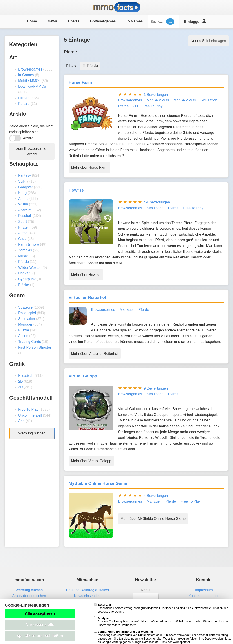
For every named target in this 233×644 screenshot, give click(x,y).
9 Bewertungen (156, 388)
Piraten (24, 227)
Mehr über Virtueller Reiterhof (95, 354)
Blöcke (24, 285)
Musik (23, 256)
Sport (22, 222)
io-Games (26, 75)
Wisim (23, 204)
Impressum (204, 590)
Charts (74, 21)
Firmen (24, 98)
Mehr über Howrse (86, 275)
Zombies (25, 250)
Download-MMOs (32, 86)
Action (23, 336)
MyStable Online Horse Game (98, 483)
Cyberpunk (27, 279)
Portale (24, 104)
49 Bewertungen (157, 202)
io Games (135, 21)
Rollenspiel (27, 313)
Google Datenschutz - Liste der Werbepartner (161, 642)
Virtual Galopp (83, 376)
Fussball (25, 216)
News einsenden (87, 596)
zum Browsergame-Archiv (32, 151)
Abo (21, 421)
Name (146, 590)
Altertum (25, 210)
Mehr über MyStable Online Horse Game (153, 519)
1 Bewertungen (156, 95)
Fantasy (25, 175)
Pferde (23, 262)
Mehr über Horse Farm (89, 167)
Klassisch (26, 376)
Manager (25, 324)
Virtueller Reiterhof (87, 297)
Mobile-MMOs (29, 81)
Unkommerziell (30, 415)
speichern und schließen (40, 636)
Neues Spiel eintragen (208, 41)
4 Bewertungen (156, 496)
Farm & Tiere (29, 244)
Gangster (26, 187)
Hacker (24, 273)
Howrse (76, 190)
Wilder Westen (30, 268)
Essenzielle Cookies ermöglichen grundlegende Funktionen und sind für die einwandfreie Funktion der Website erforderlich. (161, 608)
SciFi (22, 181)
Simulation (27, 319)
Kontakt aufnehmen (204, 596)
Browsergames (103, 21)
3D (20, 387)
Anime (23, 199)
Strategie (25, 307)
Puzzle (24, 330)
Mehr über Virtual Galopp (91, 461)
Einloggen (195, 21)
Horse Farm (80, 82)
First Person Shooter (35, 347)
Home (32, 21)
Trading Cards (30, 342)
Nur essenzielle (40, 625)
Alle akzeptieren (40, 613)
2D (20, 381)
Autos (23, 233)
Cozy (22, 239)
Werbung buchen (32, 433)
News (52, 21)
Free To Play (28, 409)
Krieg (22, 193)
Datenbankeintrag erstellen (87, 590)
